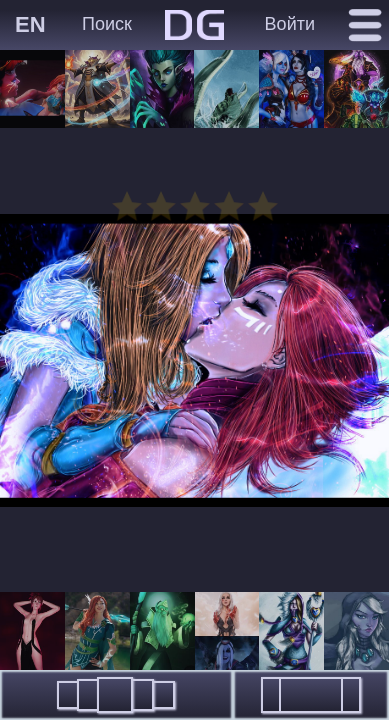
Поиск (107, 24)
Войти (290, 24)
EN (30, 24)
